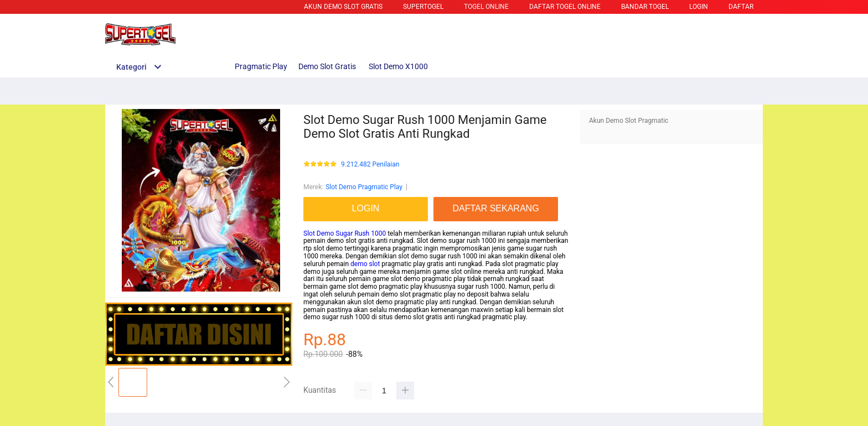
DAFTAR (741, 7)
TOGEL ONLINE (486, 7)
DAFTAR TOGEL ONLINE (565, 7)
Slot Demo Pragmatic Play (364, 187)
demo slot (365, 264)
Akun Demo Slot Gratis (343, 7)
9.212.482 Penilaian (370, 165)
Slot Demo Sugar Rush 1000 (345, 233)
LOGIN (699, 7)
